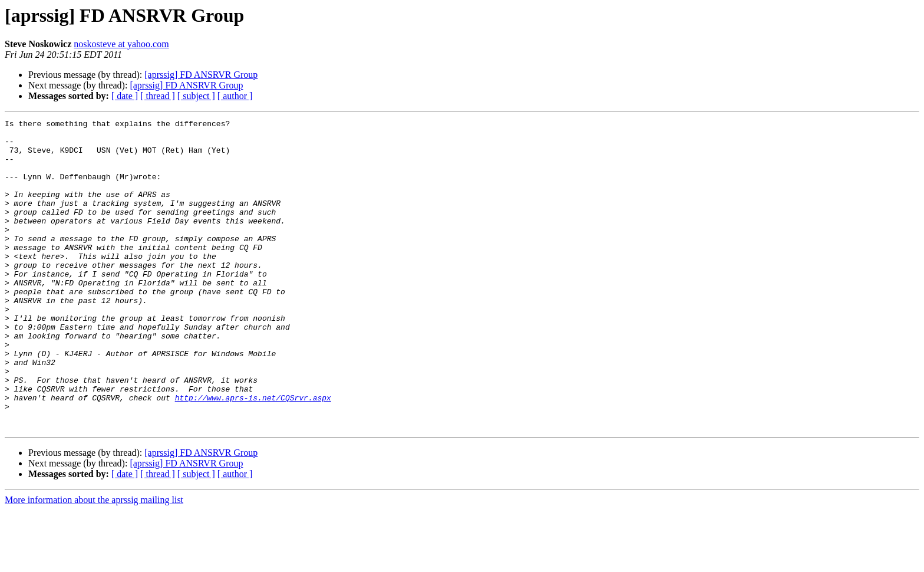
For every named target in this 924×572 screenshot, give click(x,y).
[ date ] (125, 96)
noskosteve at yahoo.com (121, 44)
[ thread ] (158, 96)
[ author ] (235, 96)
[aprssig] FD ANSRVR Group (201, 75)
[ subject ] (196, 96)
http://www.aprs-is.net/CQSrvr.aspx (253, 454)
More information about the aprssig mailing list (94, 562)
